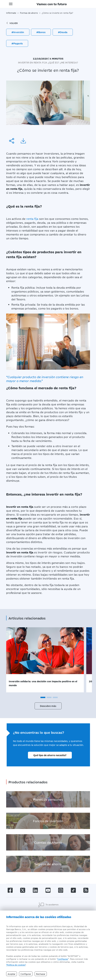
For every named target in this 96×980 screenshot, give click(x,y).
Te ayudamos (48, 905)
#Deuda (63, 32)
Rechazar (41, 974)
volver (12, 23)
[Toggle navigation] (11, 4)
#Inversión (18, 32)
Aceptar (12, 974)
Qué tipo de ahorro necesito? (50, 755)
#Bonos (41, 32)
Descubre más (48, 706)
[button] (43, 697)
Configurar (63, 959)
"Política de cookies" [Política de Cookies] (16, 965)
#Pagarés (17, 43)
